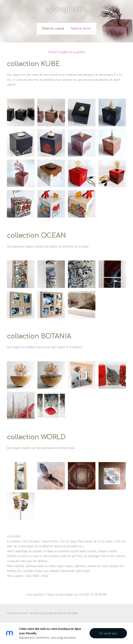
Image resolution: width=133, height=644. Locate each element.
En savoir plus (108, 633)
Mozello (23, 613)
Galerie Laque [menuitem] (53, 29)
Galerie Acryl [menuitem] (81, 29)
